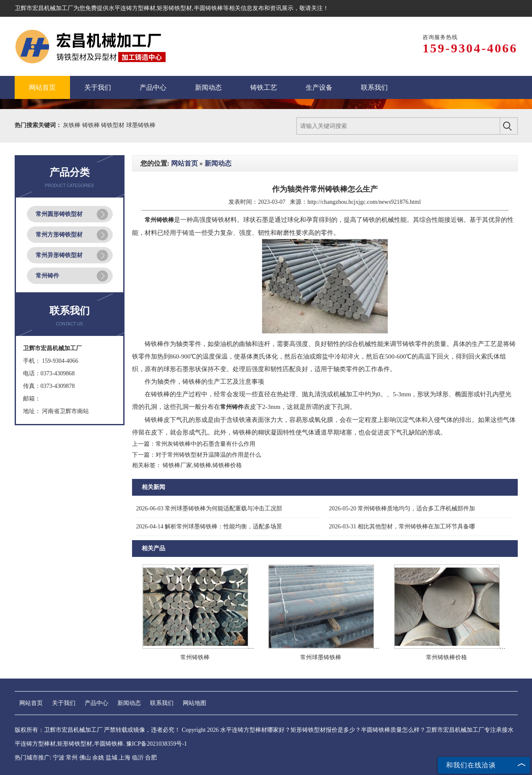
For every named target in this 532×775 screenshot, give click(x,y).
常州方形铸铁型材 (59, 235)
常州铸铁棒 (195, 657)
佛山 (85, 758)
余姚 (98, 758)
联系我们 (162, 703)
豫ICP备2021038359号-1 (157, 744)
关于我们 (64, 703)
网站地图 (195, 703)
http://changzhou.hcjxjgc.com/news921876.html (364, 202)
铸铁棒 (92, 125)
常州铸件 (47, 276)
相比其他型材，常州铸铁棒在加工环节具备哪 (402, 527)
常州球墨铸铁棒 (321, 657)
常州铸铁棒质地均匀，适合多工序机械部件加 (402, 508)
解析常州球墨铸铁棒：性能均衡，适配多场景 (209, 527)
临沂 (138, 758)
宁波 (59, 758)
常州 (72, 758)
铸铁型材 (114, 125)
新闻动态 (218, 163)
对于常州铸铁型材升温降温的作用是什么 (208, 455)
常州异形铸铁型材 (59, 255)
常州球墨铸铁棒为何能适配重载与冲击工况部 (209, 508)
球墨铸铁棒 (141, 125)
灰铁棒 (73, 125)
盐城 (112, 758)
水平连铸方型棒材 (132, 8)
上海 (125, 758)
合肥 (151, 758)
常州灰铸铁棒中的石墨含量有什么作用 (205, 444)
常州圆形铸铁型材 (59, 214)
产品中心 (96, 703)
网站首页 (184, 163)
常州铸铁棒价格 (446, 657)
